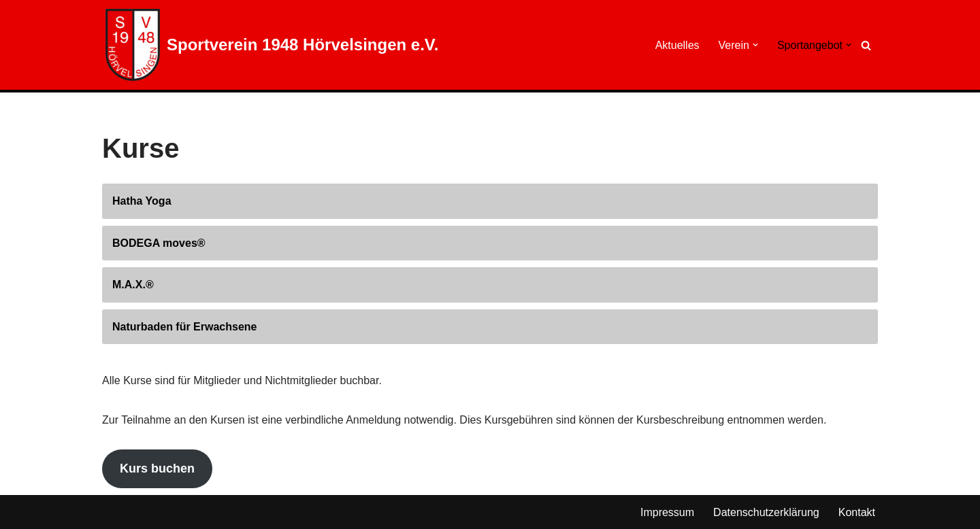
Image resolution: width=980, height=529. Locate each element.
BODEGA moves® (159, 243)
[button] (755, 45)
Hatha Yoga (142, 201)
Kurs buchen (157, 468)
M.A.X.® (133, 285)
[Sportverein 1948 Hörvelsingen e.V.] (272, 45)
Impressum (667, 512)
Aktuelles (677, 45)
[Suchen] (866, 45)
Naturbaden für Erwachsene (185, 327)
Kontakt (857, 512)
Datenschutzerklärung (766, 512)
